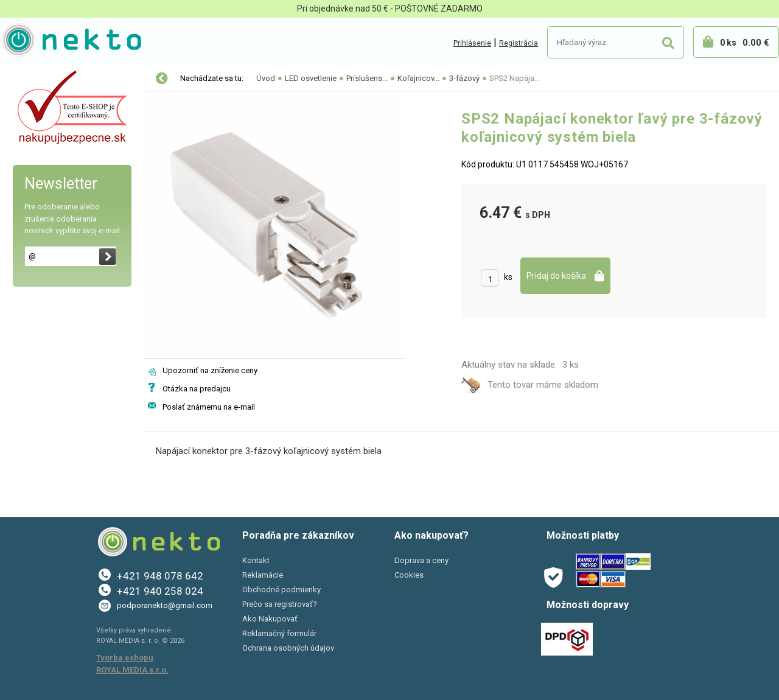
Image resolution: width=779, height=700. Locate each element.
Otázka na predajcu (197, 389)
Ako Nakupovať (270, 619)
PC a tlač (30, 207)
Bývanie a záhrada (48, 181)
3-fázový (464, 78)
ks (508, 277)
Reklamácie (263, 575)
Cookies (409, 575)
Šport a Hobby (38, 233)
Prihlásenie (472, 43)
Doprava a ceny (421, 560)
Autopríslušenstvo (49, 156)
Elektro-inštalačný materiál (65, 130)
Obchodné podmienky (281, 590)
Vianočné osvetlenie (53, 79)
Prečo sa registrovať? (280, 604)
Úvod (266, 78)
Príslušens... (367, 78)
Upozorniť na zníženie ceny (210, 370)
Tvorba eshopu (125, 658)
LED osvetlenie (41, 105)
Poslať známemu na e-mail (209, 407)
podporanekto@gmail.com (165, 605)
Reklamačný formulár (279, 633)
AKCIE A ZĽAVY (41, 258)
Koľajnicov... (418, 78)
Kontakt (256, 560)
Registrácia (519, 43)
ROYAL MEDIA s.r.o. (132, 670)
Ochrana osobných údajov (288, 648)
